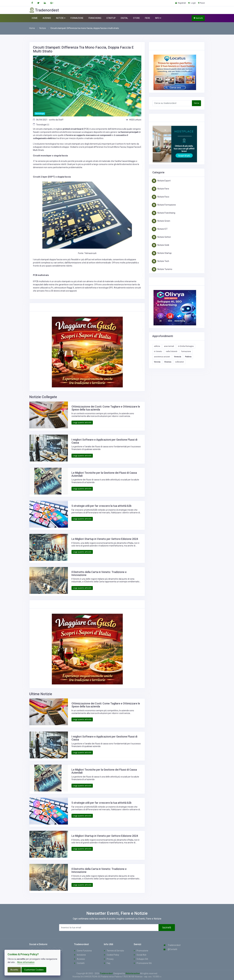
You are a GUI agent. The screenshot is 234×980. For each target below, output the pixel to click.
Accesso (79, 959)
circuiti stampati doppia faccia (48, 259)
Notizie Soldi (160, 245)
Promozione (141, 951)
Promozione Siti (143, 963)
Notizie (43, 28)
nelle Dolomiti (172, 351)
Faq (107, 963)
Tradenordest (172, 945)
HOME (35, 18)
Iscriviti (198, 18)
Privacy (109, 959)
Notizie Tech (160, 261)
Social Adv (140, 955)
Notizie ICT (160, 229)
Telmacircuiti (90, 253)
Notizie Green (161, 221)
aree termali (169, 346)
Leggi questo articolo (82, 423)
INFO (158, 18)
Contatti (79, 963)
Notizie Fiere (160, 189)
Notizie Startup (162, 253)
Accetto (14, 970)
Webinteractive (133, 973)
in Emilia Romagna (186, 346)
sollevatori (180, 362)
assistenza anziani (162, 357)
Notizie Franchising (163, 213)
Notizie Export (161, 181)
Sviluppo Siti (141, 959)
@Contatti (170, 949)
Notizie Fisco (161, 197)
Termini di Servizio (114, 951)
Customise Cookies (34, 970)
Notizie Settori (161, 237)
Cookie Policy (111, 955)
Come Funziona (83, 951)
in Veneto (158, 351)
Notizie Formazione (164, 205)
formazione (186, 351)
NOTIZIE (61, 18)
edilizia (157, 346)
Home (32, 28)
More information (26, 962)
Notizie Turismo (162, 269)
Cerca (196, 103)
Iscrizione (80, 955)
